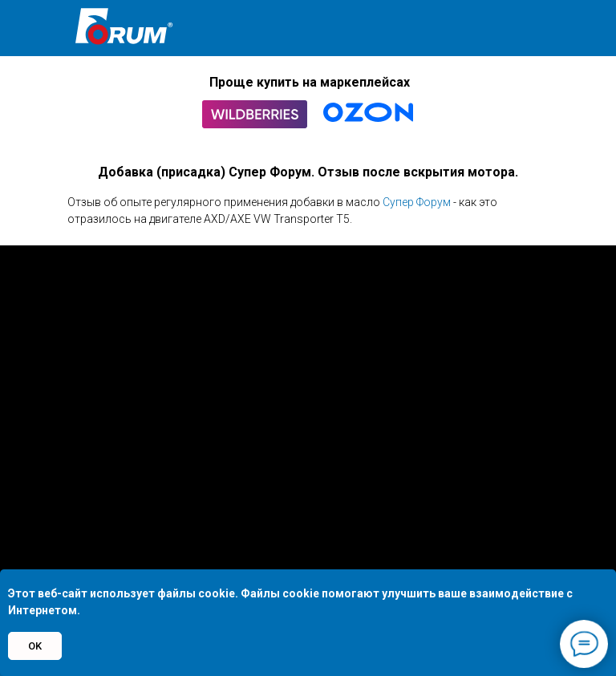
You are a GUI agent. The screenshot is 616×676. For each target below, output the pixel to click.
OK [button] (35, 646)
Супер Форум (417, 202)
